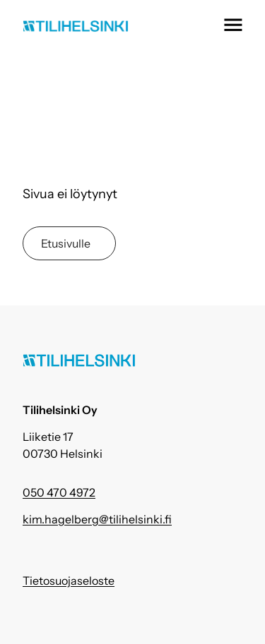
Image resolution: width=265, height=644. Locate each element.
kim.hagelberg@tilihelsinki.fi (97, 519)
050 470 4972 (59, 492)
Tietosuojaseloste (69, 581)
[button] (233, 25)
